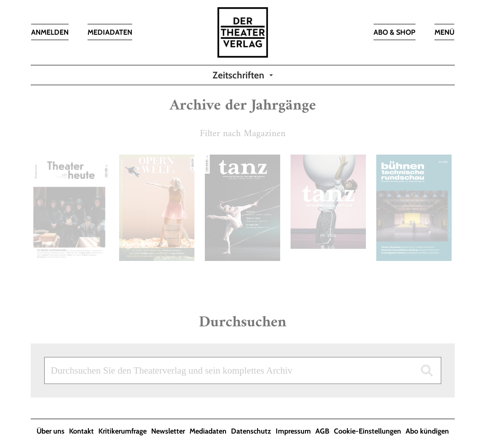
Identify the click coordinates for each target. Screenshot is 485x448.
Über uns (51, 431)
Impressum (293, 431)
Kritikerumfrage (122, 431)
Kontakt (81, 431)
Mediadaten (208, 431)
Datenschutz (251, 431)
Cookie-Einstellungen (367, 431)
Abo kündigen (427, 431)
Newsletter (168, 431)
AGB (322, 431)
